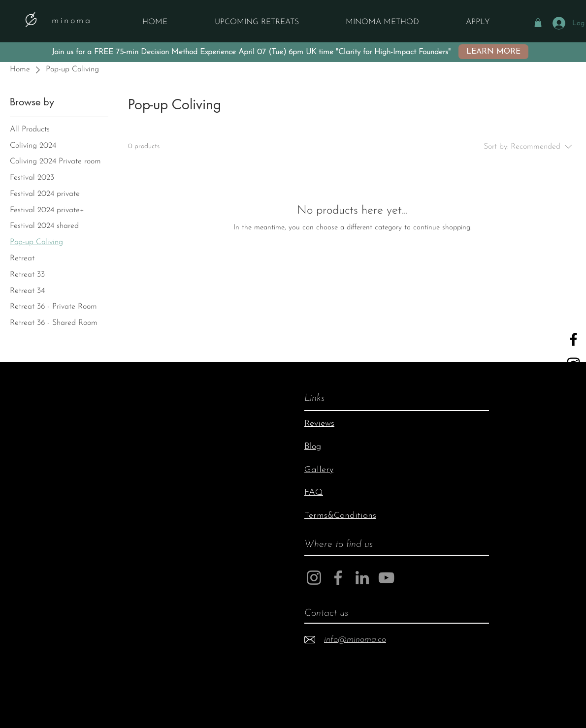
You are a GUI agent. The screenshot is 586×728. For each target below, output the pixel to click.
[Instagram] (314, 578)
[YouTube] (573, 389)
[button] (538, 23)
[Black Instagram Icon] (573, 364)
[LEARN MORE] (493, 52)
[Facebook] (338, 578)
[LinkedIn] (362, 578)
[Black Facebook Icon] (573, 339)
